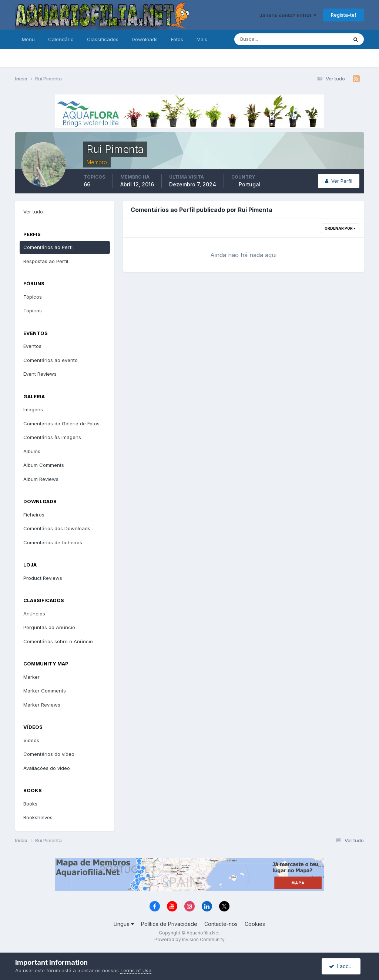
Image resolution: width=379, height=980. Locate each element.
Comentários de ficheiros (53, 542)
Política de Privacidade (169, 924)
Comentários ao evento (51, 360)
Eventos (32, 346)
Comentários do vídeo (49, 754)
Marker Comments (45, 691)
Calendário (61, 39)
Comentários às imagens (52, 437)
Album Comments (44, 465)
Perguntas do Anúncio (49, 627)
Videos (31, 740)
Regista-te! (343, 15)
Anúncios (34, 614)
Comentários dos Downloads (57, 528)
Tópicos (33, 297)
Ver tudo (33, 212)
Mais (202, 39)
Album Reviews (41, 479)
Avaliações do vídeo (47, 768)
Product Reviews (43, 578)
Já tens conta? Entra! (288, 15)
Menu (28, 39)
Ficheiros (34, 515)
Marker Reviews (42, 705)
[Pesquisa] (267, 39)
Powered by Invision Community (189, 939)
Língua (124, 924)
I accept (342, 966)
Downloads (145, 39)
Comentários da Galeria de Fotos (61, 423)
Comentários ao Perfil (48, 247)
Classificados (103, 39)
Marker (31, 677)
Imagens (33, 409)
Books (30, 804)
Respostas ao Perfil (46, 261)
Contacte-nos (221, 924)
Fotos (177, 39)
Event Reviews (40, 374)
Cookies (255, 924)
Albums (32, 451)
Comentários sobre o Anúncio (58, 641)
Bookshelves (38, 817)
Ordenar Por (340, 228)
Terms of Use (136, 970)
